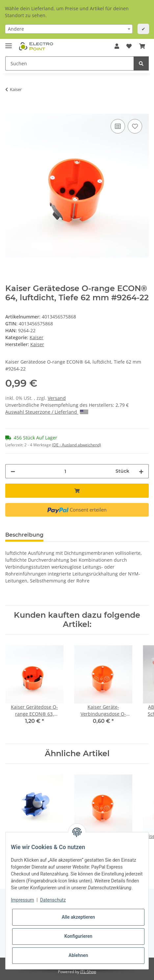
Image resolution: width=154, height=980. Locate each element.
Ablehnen (78, 955)
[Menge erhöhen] (141, 471)
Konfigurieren (78, 936)
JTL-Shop (88, 972)
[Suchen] (70, 63)
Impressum (22, 900)
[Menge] (65, 471)
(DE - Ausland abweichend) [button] (77, 445)
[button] (117, 46)
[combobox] (69, 29)
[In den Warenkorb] (11, 110)
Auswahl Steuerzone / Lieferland (47, 412)
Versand (57, 398)
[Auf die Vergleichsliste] (118, 126)
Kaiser (37, 337)
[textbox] (69, 29)
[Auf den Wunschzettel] (135, 126)
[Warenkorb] (142, 46)
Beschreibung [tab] (24, 535)
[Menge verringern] (13, 471)
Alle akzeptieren (78, 917)
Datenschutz (53, 900)
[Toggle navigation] (9, 43)
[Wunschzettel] (129, 46)
